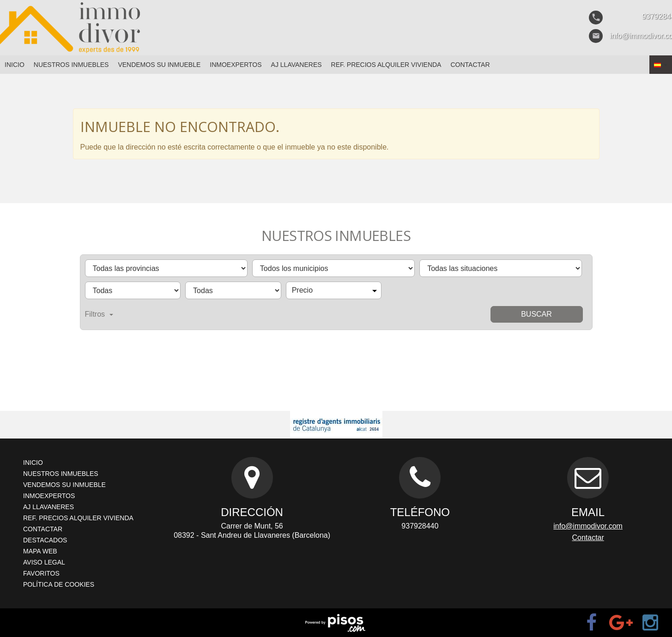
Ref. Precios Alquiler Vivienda (386, 65)
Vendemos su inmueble (159, 65)
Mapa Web (40, 551)
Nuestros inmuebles (71, 65)
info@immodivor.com (588, 526)
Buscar (536, 314)
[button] (661, 65)
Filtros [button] (99, 314)
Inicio (15, 65)
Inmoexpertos (236, 65)
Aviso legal (44, 562)
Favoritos (41, 573)
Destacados (45, 540)
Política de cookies (59, 584)
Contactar (470, 65)
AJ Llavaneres (297, 65)
